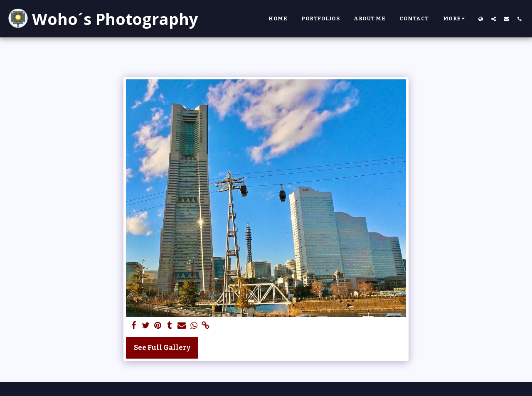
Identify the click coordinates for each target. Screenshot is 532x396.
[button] (494, 19)
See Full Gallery (162, 348)
